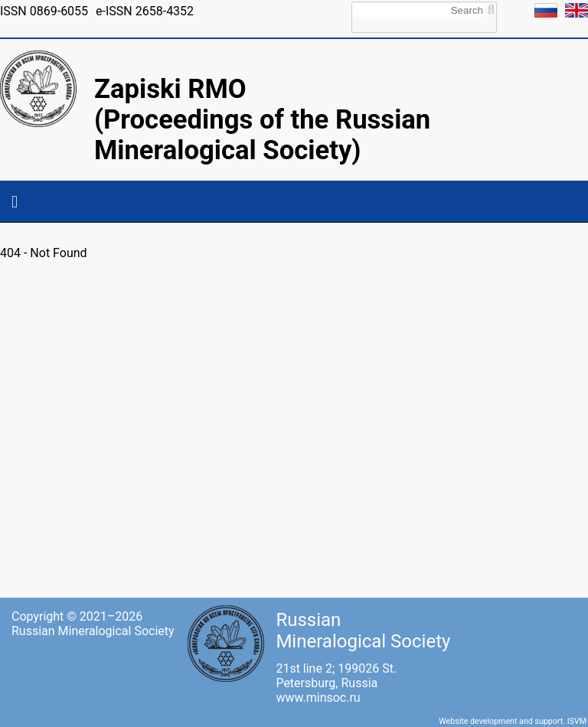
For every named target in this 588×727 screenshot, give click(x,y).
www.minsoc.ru (318, 698)
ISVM (577, 721)
